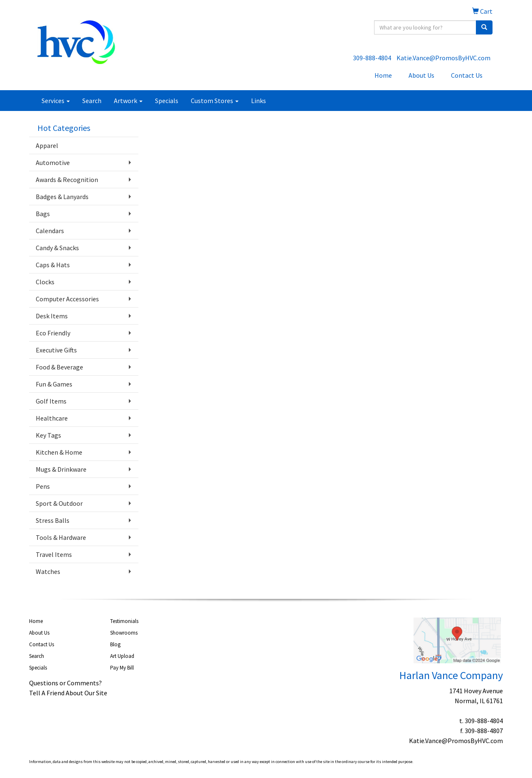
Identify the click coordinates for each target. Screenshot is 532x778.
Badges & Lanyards (62, 197)
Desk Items (52, 316)
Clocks (45, 282)
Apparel (47, 145)
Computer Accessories (67, 299)
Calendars (50, 231)
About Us (421, 75)
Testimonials (124, 621)
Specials (167, 101)
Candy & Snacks (57, 248)
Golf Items (51, 401)
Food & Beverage (59, 367)
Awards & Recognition (67, 180)
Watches (48, 571)
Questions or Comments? (65, 683)
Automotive (53, 162)
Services (56, 101)
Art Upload (122, 656)
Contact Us (467, 75)
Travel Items (54, 554)
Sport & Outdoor (59, 503)
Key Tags (48, 435)
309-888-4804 (372, 58)
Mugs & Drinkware (61, 469)
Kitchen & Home (59, 452)
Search (92, 101)
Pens (43, 486)
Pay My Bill (122, 668)
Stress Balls (53, 520)
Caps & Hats (53, 265)
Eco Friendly (53, 333)
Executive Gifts (56, 350)
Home (383, 75)
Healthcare (52, 418)
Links (259, 101)
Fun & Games (54, 384)
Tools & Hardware (61, 537)
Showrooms (124, 633)
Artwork (128, 101)
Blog (115, 644)
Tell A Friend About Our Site (68, 693)
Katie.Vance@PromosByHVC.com (443, 58)
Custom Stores (215, 101)
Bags (43, 214)
